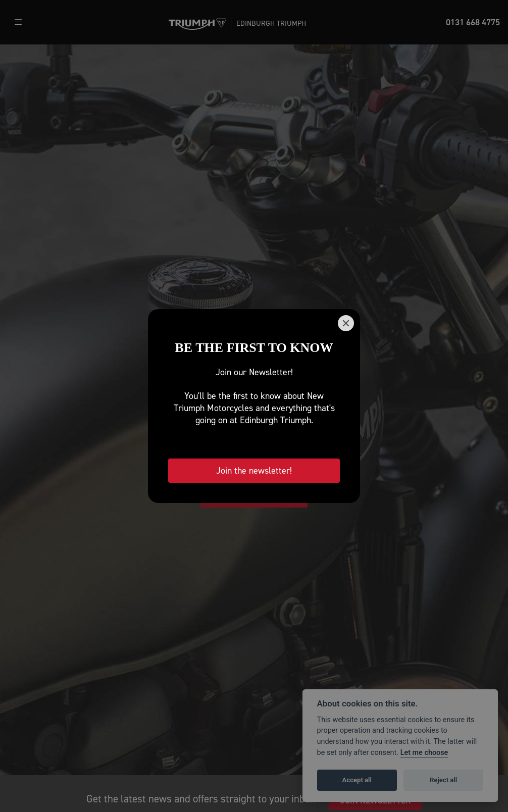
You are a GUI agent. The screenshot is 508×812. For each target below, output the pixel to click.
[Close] (346, 323)
